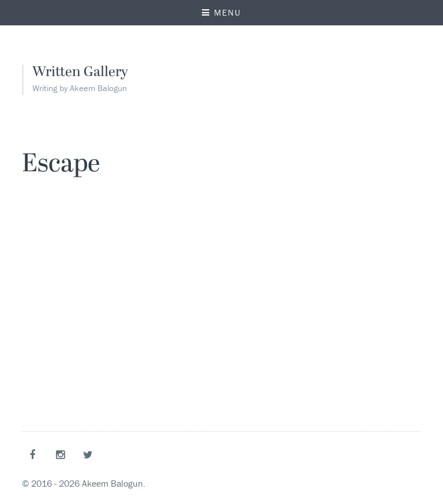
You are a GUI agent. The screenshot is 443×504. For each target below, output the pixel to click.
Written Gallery (80, 73)
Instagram (62, 454)
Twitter (90, 454)
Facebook (35, 454)
